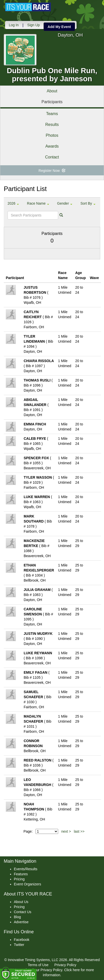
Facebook (22, 940)
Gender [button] (65, 203)
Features (21, 874)
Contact (52, 157)
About (52, 91)
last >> (79, 831)
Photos (52, 135)
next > (66, 831)
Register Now (52, 171)
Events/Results (26, 869)
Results (52, 125)
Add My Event (59, 27)
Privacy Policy (65, 965)
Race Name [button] (38, 203)
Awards (52, 146)
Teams (52, 114)
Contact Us (23, 912)
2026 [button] (13, 203)
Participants (52, 102)
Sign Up (33, 25)
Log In (14, 25)
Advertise (21, 922)
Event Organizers (27, 884)
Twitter (19, 945)
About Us (21, 902)
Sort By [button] (88, 203)
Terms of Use (38, 965)
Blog (17, 917)
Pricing (19, 879)
